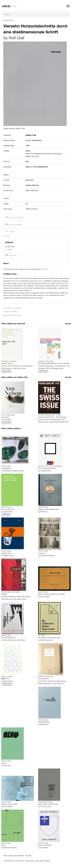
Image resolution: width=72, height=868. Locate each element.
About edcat (8, 856)
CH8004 (4, 594)
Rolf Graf (17, 39)
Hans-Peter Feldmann (48, 556)
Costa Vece (16, 369)
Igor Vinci (13, 599)
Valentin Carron (6, 553)
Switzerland (37, 141)
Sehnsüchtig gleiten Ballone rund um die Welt (54, 364)
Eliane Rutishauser (10, 597)
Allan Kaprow (61, 681)
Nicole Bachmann (9, 640)
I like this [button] (10, 231)
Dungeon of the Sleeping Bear (49, 510)
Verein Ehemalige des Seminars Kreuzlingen (44, 154)
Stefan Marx (44, 725)
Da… (67, 422)
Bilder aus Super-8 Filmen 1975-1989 (51, 594)
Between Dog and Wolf (9, 804)
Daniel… (24, 369)
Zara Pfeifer (44, 848)
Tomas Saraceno (60, 366)
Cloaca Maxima (43, 679)
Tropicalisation (6, 469)
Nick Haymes (8, 807)
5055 (3, 845)
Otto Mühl (44, 681)
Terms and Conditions (43, 861)
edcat (19, 316)
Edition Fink (22, 378)
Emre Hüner (8, 366)
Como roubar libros (8, 510)
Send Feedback (18, 856)
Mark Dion (44, 512)
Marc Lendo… (22, 599)
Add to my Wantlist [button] (13, 225)
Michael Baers (56, 420)
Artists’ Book (8, 21)
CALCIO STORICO (45, 845)
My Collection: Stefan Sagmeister (49, 638)
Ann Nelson (5, 417)
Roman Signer (45, 597)
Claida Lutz (20, 597)
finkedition (14, 312)
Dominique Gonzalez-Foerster (13, 471)
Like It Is (4, 763)
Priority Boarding (44, 722)
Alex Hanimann (6, 369)
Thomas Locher (46, 807)
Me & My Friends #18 (9, 638)
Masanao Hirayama (10, 848)
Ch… (64, 684)
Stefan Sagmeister (47, 640)
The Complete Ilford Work (47, 469)
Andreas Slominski (44, 684)
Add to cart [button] (11, 256)
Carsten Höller (56, 684)
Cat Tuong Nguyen (26, 366)
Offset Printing (31, 209)
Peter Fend (52, 681)
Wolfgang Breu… (58, 369)
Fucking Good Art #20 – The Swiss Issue (52, 417)
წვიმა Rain (5, 679)
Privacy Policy (19, 861)
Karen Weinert (45, 420)
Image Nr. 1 (42, 553)
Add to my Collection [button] (14, 217)
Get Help (28, 856)
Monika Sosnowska (47, 366)
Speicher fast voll (7, 364)
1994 (28, 146)
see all (68, 324)
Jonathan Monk (46, 471)
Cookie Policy (29, 861)
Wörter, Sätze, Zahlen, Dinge (48, 804)
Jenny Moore (21, 640)
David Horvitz (8, 512)
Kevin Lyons (7, 766)
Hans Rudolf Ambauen (57, 422)
